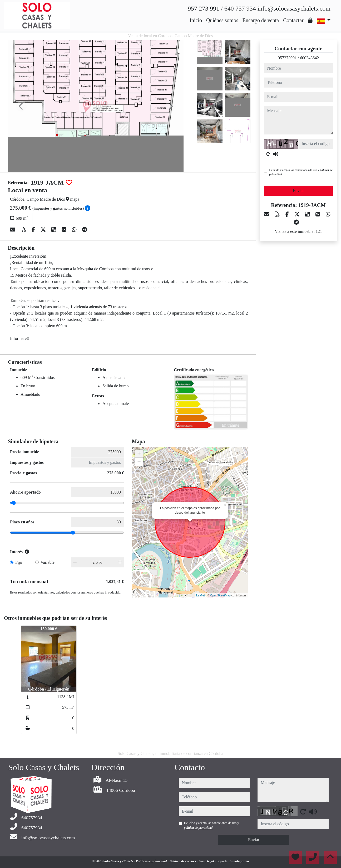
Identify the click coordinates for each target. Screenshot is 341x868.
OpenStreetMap (220, 595)
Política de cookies (183, 861)
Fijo (19, 562)
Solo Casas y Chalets (119, 861)
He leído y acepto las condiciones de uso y (301, 172)
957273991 (287, 58)
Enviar (298, 191)
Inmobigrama (239, 861)
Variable (48, 562)
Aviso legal (207, 861)
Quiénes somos (222, 20)
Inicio (196, 20)
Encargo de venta (261, 20)
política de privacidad (198, 828)
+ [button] (139, 454)
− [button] (139, 462)
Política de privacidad (152, 861)
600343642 (309, 58)
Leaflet (201, 595)
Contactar (293, 20)
